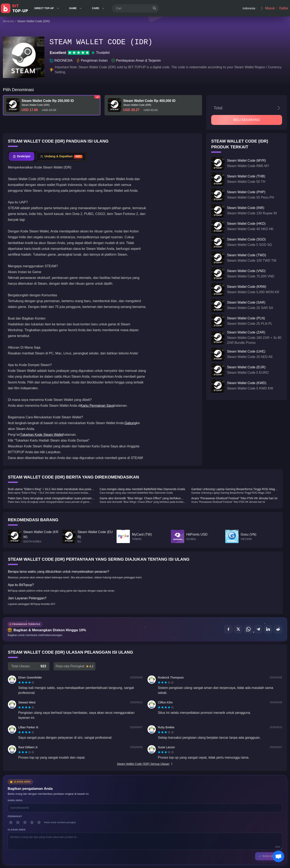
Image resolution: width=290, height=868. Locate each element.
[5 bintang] (39, 822)
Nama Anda (15, 800)
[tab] (22, 156)
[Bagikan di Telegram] (258, 629)
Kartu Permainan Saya (97, 406)
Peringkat (15, 816)
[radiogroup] (26, 682)
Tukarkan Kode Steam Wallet (42, 435)
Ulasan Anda (17, 830)
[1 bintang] (11, 822)
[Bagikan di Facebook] (228, 629)
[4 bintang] (32, 822)
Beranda (8, 21)
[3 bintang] (25, 822)
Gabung (130, 423)
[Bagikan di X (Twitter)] (238, 629)
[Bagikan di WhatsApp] (248, 629)
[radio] (20, 682)
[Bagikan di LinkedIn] (268, 629)
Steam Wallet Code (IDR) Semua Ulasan (145, 764)
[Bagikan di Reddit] (278, 629)
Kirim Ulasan (269, 856)
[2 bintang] (18, 822)
